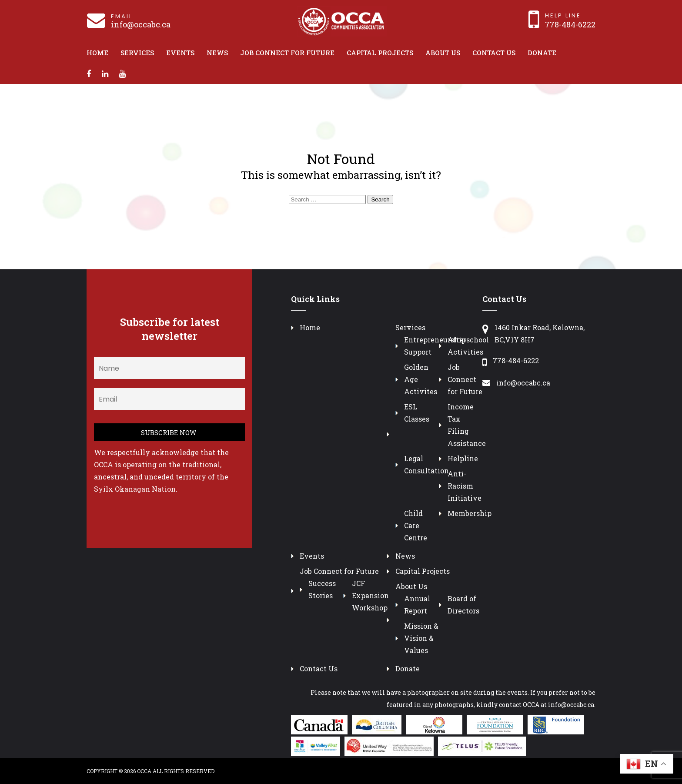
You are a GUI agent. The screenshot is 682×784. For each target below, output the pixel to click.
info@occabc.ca (141, 24)
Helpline (463, 458)
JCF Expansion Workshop (370, 595)
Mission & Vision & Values (421, 638)
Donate (542, 53)
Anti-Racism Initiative (465, 486)
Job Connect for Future (287, 53)
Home (97, 53)
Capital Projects (380, 53)
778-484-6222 (570, 24)
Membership (470, 513)
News (217, 53)
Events (180, 53)
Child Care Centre (416, 525)
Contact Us (494, 53)
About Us (443, 53)
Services (137, 53)
